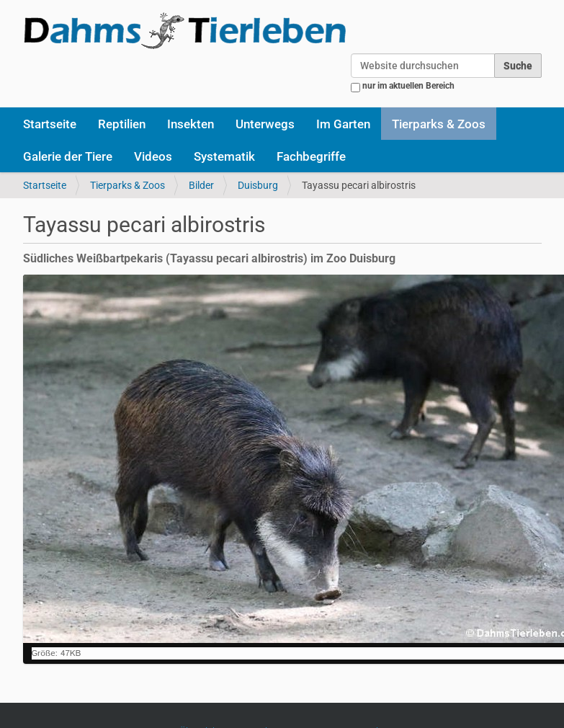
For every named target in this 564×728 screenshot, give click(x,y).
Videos (153, 156)
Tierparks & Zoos (439, 124)
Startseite (50, 124)
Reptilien (122, 124)
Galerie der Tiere (68, 156)
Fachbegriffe (311, 156)
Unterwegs (265, 124)
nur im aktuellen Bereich (408, 86)
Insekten (191, 124)
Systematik (224, 156)
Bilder (201, 185)
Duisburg (258, 185)
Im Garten (343, 124)
